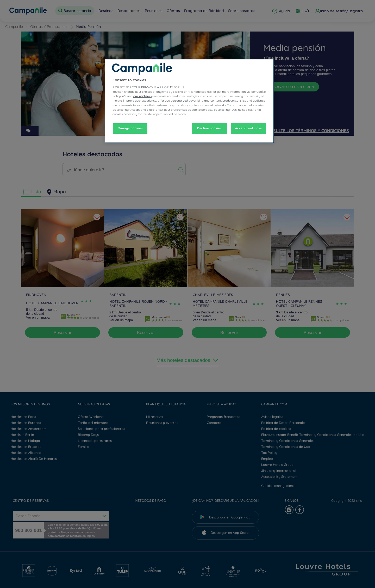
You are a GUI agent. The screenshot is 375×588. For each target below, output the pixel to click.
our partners (142, 96)
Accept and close (248, 128)
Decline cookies (209, 128)
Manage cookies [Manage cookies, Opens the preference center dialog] (130, 128)
